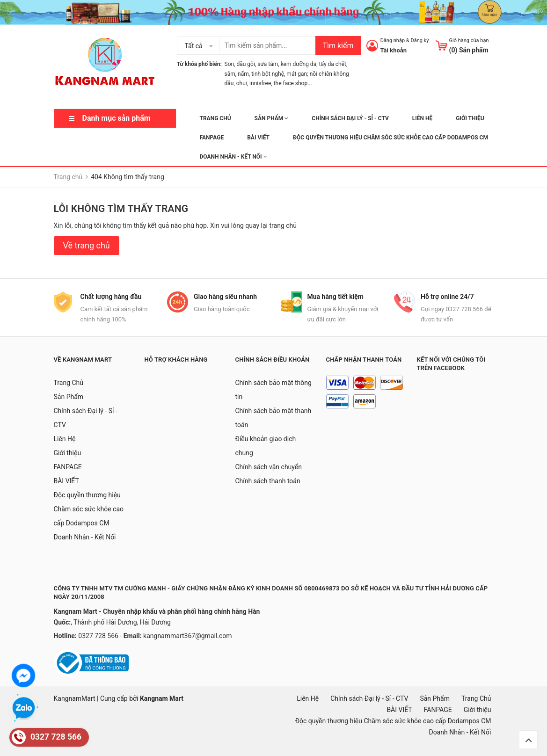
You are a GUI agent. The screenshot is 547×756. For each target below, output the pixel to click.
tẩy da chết (333, 64)
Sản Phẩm (272, 118)
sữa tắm (268, 64)
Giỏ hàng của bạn (469, 40)
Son (230, 64)
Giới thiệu (470, 118)
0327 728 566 (99, 636)
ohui (242, 83)
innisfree (260, 83)
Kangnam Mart (162, 698)
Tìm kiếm (338, 46)
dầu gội (245, 64)
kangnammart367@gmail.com (188, 636)
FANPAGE (212, 138)
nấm (243, 74)
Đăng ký (419, 40)
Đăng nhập (392, 40)
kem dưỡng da (299, 64)
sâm (230, 74)
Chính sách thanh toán (268, 481)
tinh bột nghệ (268, 74)
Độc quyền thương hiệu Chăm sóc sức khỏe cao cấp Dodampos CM (390, 138)
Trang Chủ (215, 118)
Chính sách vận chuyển (269, 467)
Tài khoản (393, 50)
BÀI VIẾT (258, 138)
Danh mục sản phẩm (117, 118)
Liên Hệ (422, 118)
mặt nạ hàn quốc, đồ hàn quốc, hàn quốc (106, 743)
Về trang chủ (87, 245)
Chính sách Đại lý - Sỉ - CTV (350, 118)
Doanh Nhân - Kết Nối (233, 157)
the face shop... (293, 83)
